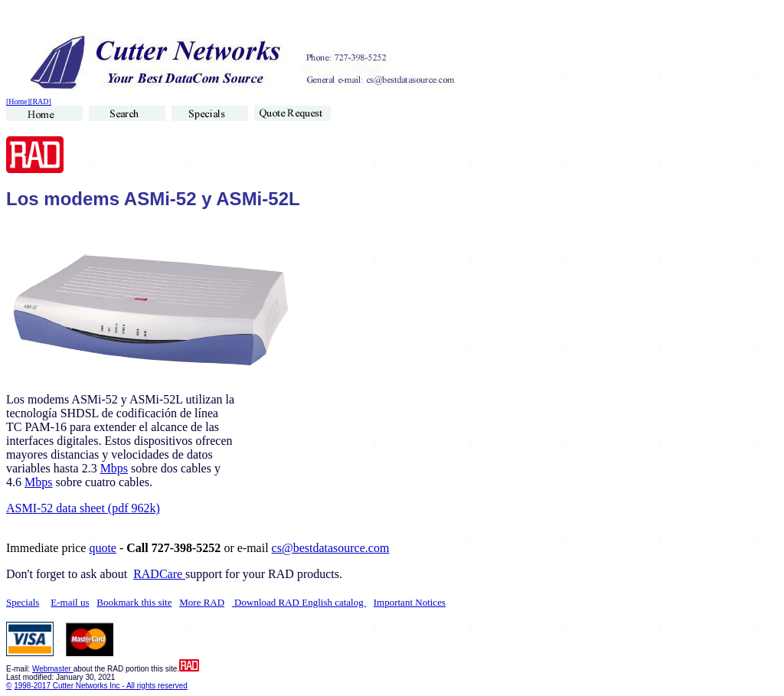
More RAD (202, 602)
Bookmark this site (134, 602)
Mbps (114, 468)
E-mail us (70, 602)
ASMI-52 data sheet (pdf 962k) (83, 508)
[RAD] (41, 101)
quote (103, 548)
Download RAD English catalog (299, 602)
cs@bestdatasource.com (331, 548)
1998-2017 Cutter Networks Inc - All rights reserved (101, 686)
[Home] (18, 101)
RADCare (159, 574)
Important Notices (410, 602)
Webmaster (53, 669)
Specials (23, 602)
